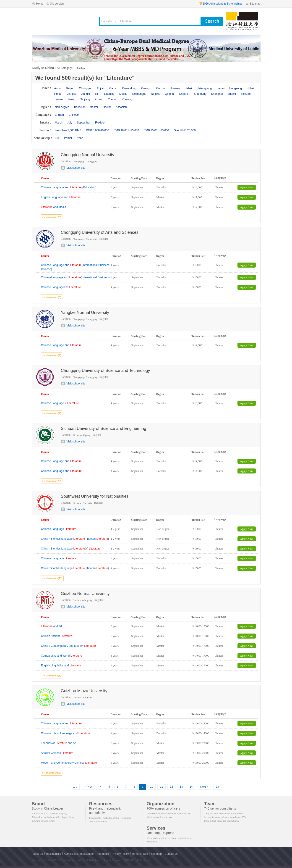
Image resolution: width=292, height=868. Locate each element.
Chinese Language (59, 529)
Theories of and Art (59, 743)
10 (152, 787)
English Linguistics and (61, 665)
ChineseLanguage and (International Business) (75, 277)
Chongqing (86, 88)
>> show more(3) (52, 217)
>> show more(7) (52, 773)
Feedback (103, 854)
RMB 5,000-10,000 (98, 130)
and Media (54, 207)
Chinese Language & (60, 403)
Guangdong (129, 88)
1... (75, 787)
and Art (52, 626)
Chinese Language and (61, 345)
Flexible (100, 123)
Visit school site (76, 168)
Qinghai (170, 94)
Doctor (107, 107)
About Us (37, 854)
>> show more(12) (52, 578)
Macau (123, 94)
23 (217, 787)
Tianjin (72, 99)
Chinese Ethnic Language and (66, 733)
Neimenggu (139, 94)
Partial (68, 138)
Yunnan (113, 99)
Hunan (58, 94)
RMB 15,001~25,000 (156, 130)
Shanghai (217, 94)
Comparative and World (62, 656)
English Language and (61, 197)
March (59, 123)
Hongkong (236, 88)
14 (191, 787)
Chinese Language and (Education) (69, 187)
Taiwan (59, 99)
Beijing (70, 88)
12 (171, 787)
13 (181, 787)
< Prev (89, 787)
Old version (57, 4)
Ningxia (156, 94)
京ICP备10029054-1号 (137, 860)
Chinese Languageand (61, 287)
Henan (220, 88)
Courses (107, 21)
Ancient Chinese (57, 753)
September (84, 123)
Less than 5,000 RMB (68, 130)
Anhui (58, 88)
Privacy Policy (120, 854)
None (80, 138)
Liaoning (109, 94)
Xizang (99, 99)
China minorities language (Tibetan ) (75, 539)
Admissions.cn (67, 860)
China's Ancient (57, 636)
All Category (64, 68)
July (70, 123)
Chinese (74, 115)
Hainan (175, 88)
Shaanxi (184, 94)
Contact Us (171, 854)
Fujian (101, 88)
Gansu (113, 88)
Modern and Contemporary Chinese (69, 763)
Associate (122, 107)
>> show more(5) (52, 676)
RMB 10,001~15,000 (126, 130)
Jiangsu (72, 94)
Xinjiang (85, 99)
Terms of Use (140, 854)
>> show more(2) (52, 481)
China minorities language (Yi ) (71, 549)
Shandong (200, 94)
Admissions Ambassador (79, 854)
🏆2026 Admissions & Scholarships (221, 4)
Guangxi (146, 88)
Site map (255, 4)
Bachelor (80, 107)
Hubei (250, 88)
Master (94, 107)
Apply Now (246, 187)
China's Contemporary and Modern (68, 646)
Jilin (97, 94)
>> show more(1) (52, 355)
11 (161, 787)
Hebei (188, 88)
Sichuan (246, 94)
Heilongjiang (204, 88)
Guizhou (161, 88)
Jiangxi (85, 94)
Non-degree (62, 107)
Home (40, 4)
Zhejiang (127, 99)
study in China (86, 860)
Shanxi (232, 94)
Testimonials (53, 854)
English (59, 115)
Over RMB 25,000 (185, 130)
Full (57, 138)
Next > (204, 787)
